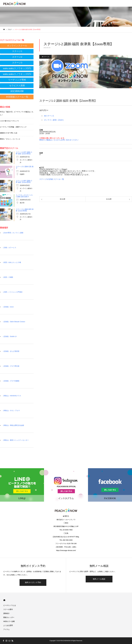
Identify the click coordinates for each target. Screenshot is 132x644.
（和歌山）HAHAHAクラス (12, 396)
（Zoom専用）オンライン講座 (13, 233)
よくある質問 (8, 625)
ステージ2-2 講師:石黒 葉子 (25, 167)
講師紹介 (6, 613)
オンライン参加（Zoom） (54, 120)
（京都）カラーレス (9, 248)
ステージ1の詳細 (46, 179)
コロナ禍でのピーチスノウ (9, 121)
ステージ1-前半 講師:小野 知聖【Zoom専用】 (24, 153)
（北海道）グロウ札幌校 (11, 381)
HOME (4, 600)
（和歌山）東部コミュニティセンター (15, 440)
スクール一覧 (59, 179)
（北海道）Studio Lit (9, 336)
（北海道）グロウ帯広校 (11, 366)
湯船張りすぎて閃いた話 (9, 133)
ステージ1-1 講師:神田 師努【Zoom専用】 (25, 210)
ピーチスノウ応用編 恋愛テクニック (13, 127)
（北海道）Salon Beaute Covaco (14, 322)
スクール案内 (8, 609)
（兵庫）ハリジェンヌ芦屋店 (12, 292)
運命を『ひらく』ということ (10, 139)
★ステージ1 (46, 57)
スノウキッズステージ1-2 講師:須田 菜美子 (24, 196)
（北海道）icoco (8, 307)
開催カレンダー (9, 617)
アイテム (6, 629)
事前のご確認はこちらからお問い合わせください (59, 140)
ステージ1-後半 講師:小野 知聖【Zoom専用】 (24, 181)
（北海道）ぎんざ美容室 (11, 351)
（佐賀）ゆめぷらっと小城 (12, 262)
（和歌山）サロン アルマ (11, 411)
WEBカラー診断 (9, 621)
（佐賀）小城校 (8, 277)
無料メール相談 (99, 579)
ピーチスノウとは (10, 605)
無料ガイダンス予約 (33, 582)
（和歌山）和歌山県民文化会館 (13, 425)
